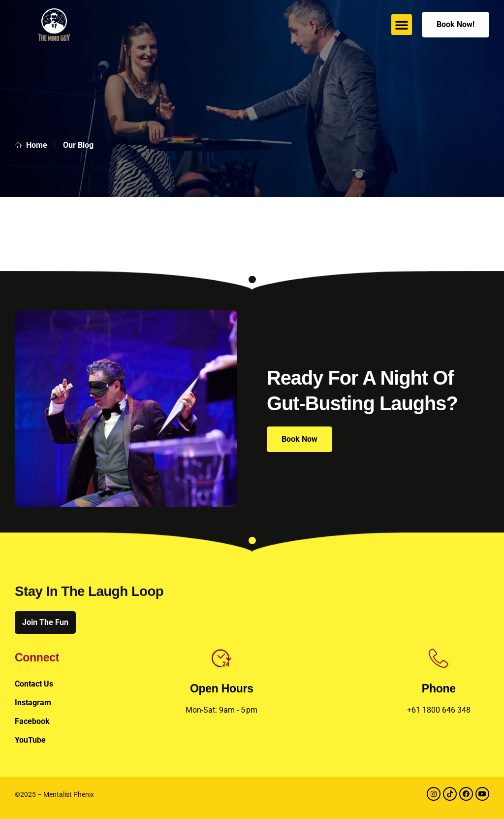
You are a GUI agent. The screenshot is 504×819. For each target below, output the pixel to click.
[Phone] (439, 658)
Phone (439, 688)
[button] (402, 25)
